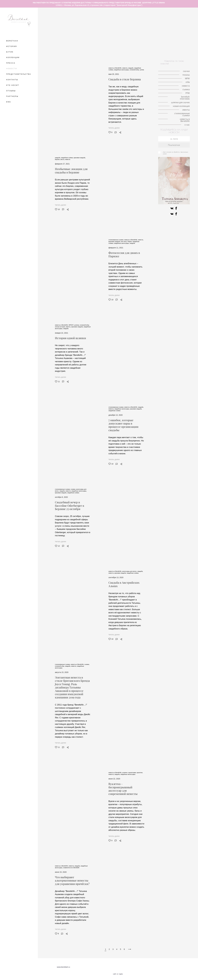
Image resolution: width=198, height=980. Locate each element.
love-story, (124, 242)
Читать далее (114, 128)
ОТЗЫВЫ (11, 91)
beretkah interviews (70, 47)
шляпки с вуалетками (89, 23)
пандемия (139, 20)
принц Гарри (68, 29)
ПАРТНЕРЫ (12, 96)
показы (113, 26)
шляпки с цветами (69, 23)
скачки (80, 20)
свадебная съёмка (117, 32)
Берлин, (58, 159)
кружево (151, 32)
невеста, (125, 68)
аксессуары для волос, (130, 571)
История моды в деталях (178, 26)
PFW (140, 44)
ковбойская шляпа (114, 50)
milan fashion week (131, 23)
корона (163, 23)
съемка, (73, 489)
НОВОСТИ (12, 69)
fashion (176, 44)
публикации (168, 38)
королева (77, 26)
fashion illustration (145, 17)
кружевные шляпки (149, 23)
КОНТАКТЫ (12, 80)
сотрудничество (111, 35)
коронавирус (154, 38)
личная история (153, 20)
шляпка (71, 20)
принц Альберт (57, 35)
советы (97, 41)
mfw (146, 29)
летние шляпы (52, 17)
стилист (163, 35)
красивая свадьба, (80, 158)
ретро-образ (124, 41)
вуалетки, (140, 773)
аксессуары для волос (111, 20)
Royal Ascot (81, 29)
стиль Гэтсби (86, 41)
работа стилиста (176, 35)
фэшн (75, 41)
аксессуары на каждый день (59, 38)
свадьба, (131, 68)
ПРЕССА (11, 63)
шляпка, (77, 325)
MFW (91, 29)
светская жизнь (101, 38)
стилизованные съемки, (116, 240)
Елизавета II (125, 26)
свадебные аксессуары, (122, 70)
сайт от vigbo (118, 974)
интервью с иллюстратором (95, 26)
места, (63, 159)
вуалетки (146, 47)
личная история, (60, 327)
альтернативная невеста (135, 50)
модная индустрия (94, 35)
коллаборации (110, 41)
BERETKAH (12, 41)
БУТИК (10, 52)
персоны (157, 47)
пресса (151, 50)
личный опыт (183, 32)
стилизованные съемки (135, 53)
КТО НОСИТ (13, 85)
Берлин (185, 17)
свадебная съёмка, (67, 158)
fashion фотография (74, 35)
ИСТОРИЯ (12, 46)
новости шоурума (71, 32)
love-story (60, 20)
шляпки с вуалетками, (129, 773)
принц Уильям (53, 29)
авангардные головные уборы (122, 17)
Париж (154, 29)
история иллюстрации (110, 23)
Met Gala (173, 23)
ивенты (119, 53)
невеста (141, 32)
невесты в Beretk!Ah (156, 53)
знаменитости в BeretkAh (131, 35)
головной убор (92, 20)
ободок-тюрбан (117, 38)
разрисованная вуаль (108, 44)
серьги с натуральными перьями (128, 29)
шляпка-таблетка (104, 29)
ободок (77, 38)
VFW (58, 32)
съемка (66, 41)
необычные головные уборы (168, 17)
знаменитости (170, 47)
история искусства (88, 44)
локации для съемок (169, 29)
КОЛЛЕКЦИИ (13, 58)
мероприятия (151, 35)
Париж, (130, 242)
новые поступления (104, 53)
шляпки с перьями (171, 20)
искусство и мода (176, 50)
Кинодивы (127, 20)
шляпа (183, 29)
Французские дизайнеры (91, 47)
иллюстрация (133, 47)
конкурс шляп (71, 44)
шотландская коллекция (115, 47)
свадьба (131, 32)
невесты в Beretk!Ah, (115, 68)
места (50, 20)
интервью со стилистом (136, 38)
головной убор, (135, 70)
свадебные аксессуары (128, 774)
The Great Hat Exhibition (71, 17)
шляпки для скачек (71, 50)
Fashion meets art (127, 44)
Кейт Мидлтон (159, 26)
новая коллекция (86, 53)
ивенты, (69, 327)
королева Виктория (166, 32)
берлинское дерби (55, 44)
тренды (49, 32)
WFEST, (71, 325)
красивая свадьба (89, 32)
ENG (9, 102)
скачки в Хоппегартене (174, 41)
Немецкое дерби (155, 41)
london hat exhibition (141, 26)
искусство (162, 50)
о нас (170, 53)
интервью (87, 38)
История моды (139, 41)
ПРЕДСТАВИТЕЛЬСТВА (19, 74)
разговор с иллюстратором (96, 17)
